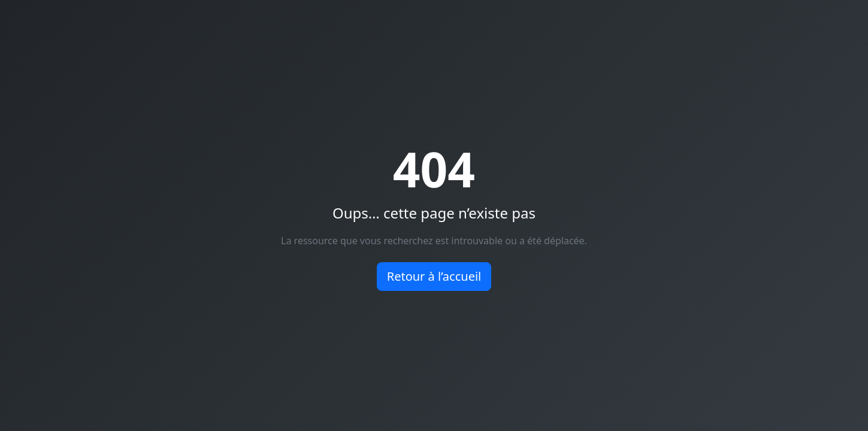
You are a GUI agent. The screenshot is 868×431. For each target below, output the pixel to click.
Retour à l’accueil (434, 276)
